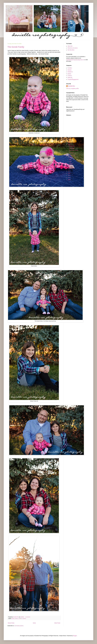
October (71, 153)
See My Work (71, 50)
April (71, 162)
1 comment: (28, 617)
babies (17, 619)
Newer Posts (11, 623)
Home (34, 623)
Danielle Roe (71, 86)
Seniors (70, 70)
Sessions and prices (73, 48)
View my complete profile (72, 89)
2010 (69, 178)
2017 (69, 142)
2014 (69, 169)
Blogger (75, 636)
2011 (69, 175)
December (72, 146)
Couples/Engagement (73, 79)
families (24, 619)
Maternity (70, 77)
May (71, 160)
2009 (69, 180)
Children (70, 76)
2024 (69, 140)
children (20, 619)
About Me (70, 46)
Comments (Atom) (19, 626)
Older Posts (57, 623)
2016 (69, 144)
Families (70, 68)
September (72, 155)
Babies (69, 74)
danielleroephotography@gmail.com (75, 60)
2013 (69, 171)
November (72, 148)
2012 (69, 173)
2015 (69, 167)
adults (13, 619)
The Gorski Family (16, 47)
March (71, 164)
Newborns (70, 72)
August (71, 157)
